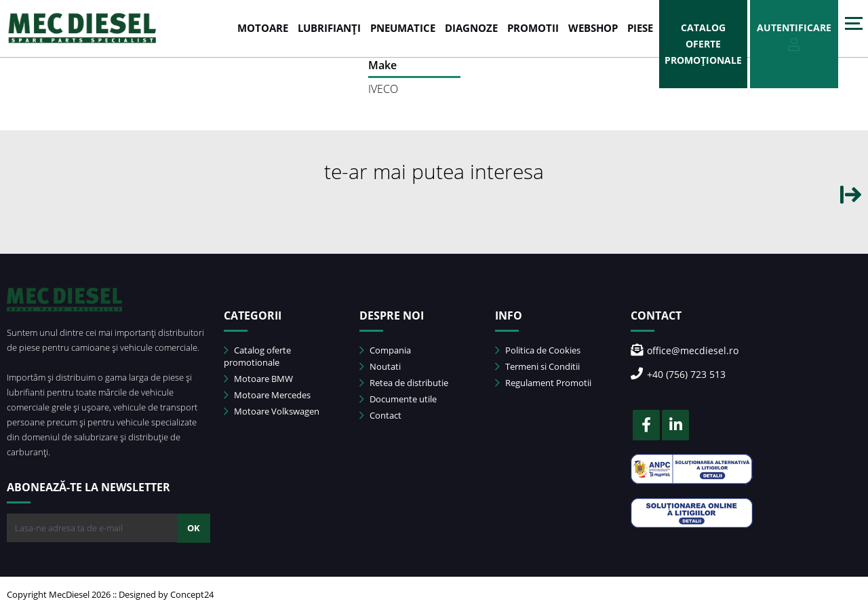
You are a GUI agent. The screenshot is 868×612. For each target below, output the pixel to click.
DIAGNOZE (471, 28)
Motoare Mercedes (267, 395)
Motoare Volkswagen (272, 411)
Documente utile (398, 399)
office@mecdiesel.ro (685, 350)
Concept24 (192, 594)
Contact (380, 415)
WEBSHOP (593, 28)
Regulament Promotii (543, 383)
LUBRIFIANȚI (329, 28)
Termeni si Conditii (537, 366)
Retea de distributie (404, 383)
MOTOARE (263, 28)
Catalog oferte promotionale (257, 356)
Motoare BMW (258, 379)
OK (194, 528)
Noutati (380, 366)
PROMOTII (533, 28)
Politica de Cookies (538, 350)
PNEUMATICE (403, 28)
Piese (640, 28)
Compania (385, 350)
